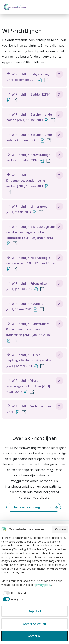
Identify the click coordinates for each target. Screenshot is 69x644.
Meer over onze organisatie (32, 507)
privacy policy (43, 585)
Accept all (35, 636)
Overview (61, 529)
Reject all (35, 611)
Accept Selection (34, 624)
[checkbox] (14, 593)
